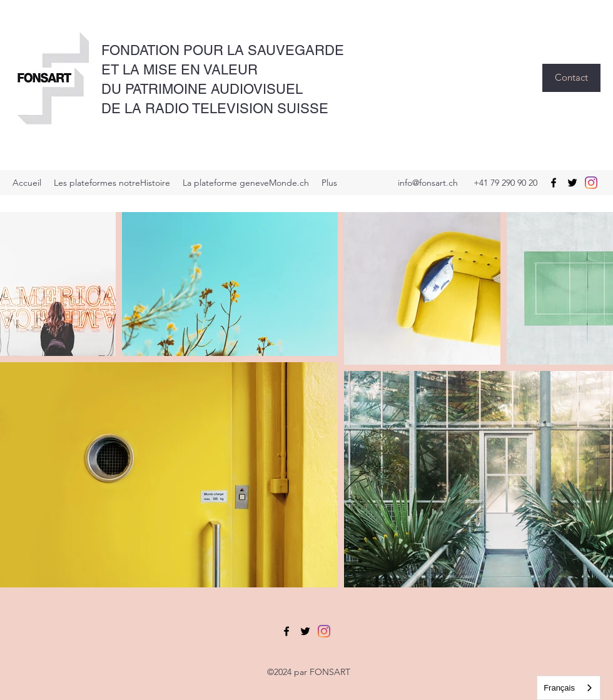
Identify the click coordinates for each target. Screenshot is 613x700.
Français (559, 688)
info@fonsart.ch (428, 183)
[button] (571, 78)
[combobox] (569, 688)
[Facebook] (554, 183)
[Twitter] (572, 183)
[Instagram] (591, 183)
